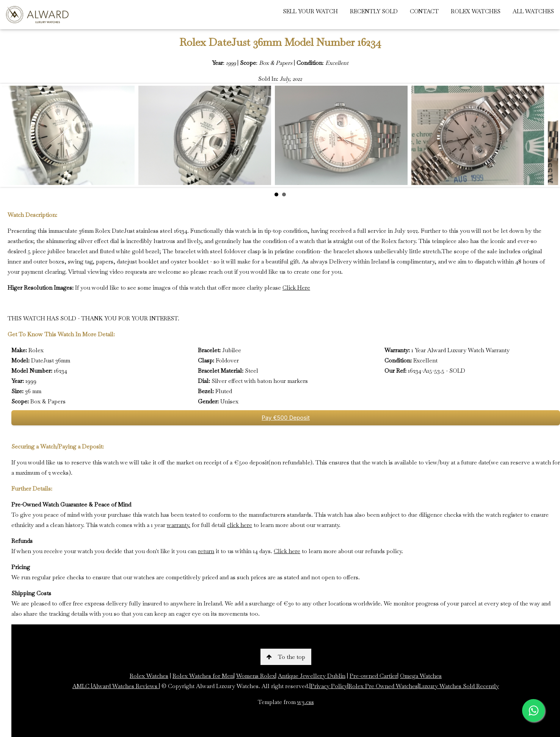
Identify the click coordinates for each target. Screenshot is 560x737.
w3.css (306, 702)
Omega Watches (421, 676)
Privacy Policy (329, 686)
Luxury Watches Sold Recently (459, 686)
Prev (12, 135)
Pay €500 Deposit (286, 418)
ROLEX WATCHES (476, 11)
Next (548, 135)
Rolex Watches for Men (203, 676)
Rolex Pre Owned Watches (383, 686)
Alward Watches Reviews (125, 686)
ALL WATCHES (533, 11)
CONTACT (424, 11)
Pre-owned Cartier (373, 676)
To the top (286, 657)
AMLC (82, 686)
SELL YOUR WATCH (310, 11)
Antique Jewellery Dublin (312, 676)
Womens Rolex (256, 676)
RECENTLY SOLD (374, 11)
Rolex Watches (149, 676)
